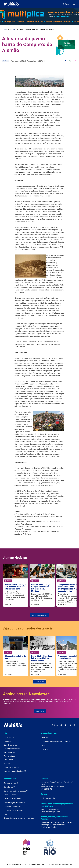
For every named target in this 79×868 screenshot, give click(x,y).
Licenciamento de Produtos (15, 771)
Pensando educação (11, 767)
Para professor (9, 752)
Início (5, 29)
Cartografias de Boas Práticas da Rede (55, 742)
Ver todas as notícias (39, 615)
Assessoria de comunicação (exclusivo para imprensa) (57, 805)
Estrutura (7, 741)
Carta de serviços (11, 783)
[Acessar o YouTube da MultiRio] (53, 725)
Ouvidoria (45, 794)
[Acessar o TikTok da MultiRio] (62, 725)
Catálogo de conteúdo (12, 749)
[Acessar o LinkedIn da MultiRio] (74, 725)
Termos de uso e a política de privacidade (19, 818)
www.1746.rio (51, 827)
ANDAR (44, 738)
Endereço (44, 779)
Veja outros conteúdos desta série (27, 628)
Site (6, 733)
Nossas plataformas (49, 733)
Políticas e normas (12, 795)
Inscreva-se (40, 711)
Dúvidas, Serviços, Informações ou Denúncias (55, 818)
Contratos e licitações (13, 807)
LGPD (7, 814)
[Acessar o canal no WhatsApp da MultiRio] (70, 725)
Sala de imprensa (10, 745)
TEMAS (44, 749)
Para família (8, 760)
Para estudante (10, 756)
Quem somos (9, 738)
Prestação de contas (12, 799)
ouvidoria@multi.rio (48, 798)
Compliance (9, 787)
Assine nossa (26, 694)
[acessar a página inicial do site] (11, 4)
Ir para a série (40, 682)
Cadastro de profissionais (14, 810)
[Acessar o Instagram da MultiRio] (57, 725)
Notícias (12, 29)
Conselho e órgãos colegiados (16, 791)
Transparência (10, 779)
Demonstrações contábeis (15, 803)
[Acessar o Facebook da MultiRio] (66, 725)
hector (44, 745)
